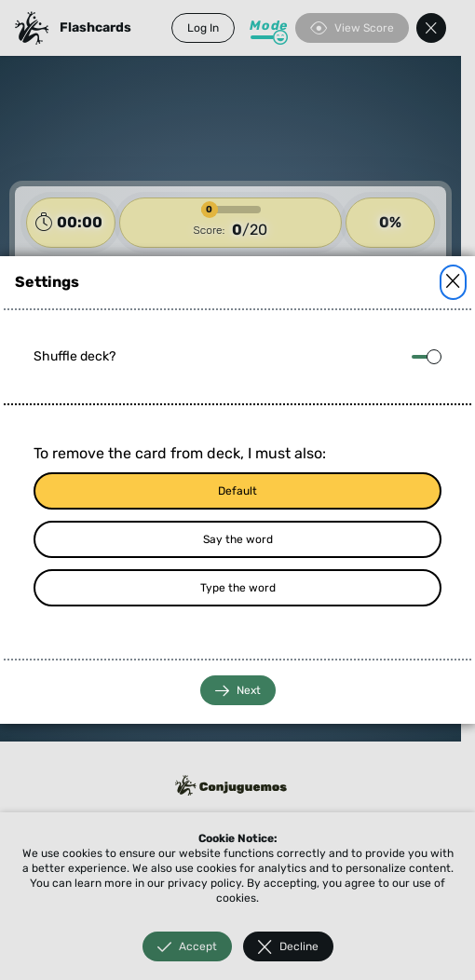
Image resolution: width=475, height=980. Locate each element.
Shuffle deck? (75, 356)
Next (238, 691)
